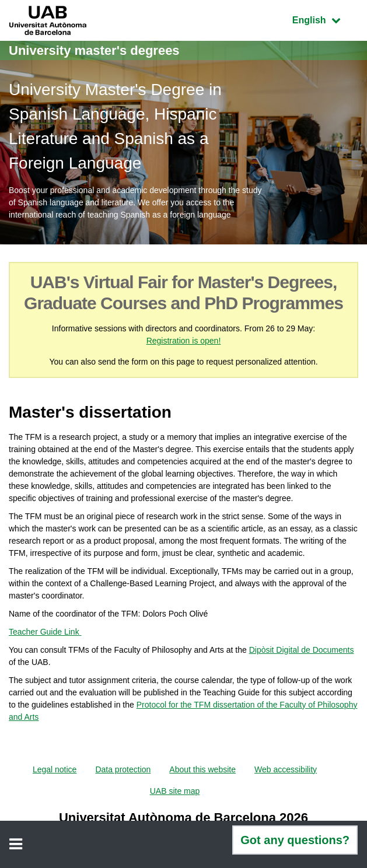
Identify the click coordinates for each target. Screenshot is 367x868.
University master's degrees (94, 50)
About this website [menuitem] (202, 769)
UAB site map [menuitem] (175, 791)
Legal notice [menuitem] (55, 769)
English (325, 19)
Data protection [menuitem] (123, 769)
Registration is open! (184, 341)
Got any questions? (295, 840)
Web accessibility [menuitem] (286, 769)
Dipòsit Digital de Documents (302, 650)
